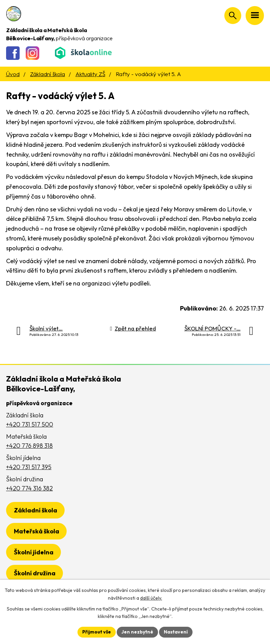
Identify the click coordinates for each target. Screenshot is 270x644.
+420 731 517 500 (30, 424)
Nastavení (176, 632)
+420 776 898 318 (29, 446)
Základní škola (48, 74)
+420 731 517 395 (29, 467)
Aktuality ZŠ (90, 74)
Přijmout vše (97, 632)
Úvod (13, 74)
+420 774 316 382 (29, 488)
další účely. (151, 598)
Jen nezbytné (137, 632)
